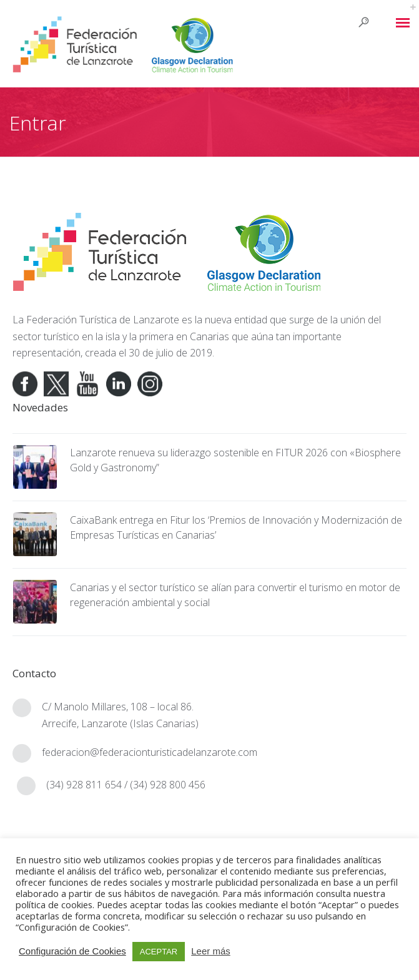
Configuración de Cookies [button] (72, 951)
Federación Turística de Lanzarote (103, 320)
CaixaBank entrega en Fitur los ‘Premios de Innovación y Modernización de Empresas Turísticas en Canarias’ (236, 527)
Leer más (211, 951)
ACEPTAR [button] (159, 952)
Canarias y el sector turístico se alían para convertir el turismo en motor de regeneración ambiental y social (235, 595)
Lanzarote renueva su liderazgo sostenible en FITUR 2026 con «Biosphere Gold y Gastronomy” (235, 460)
